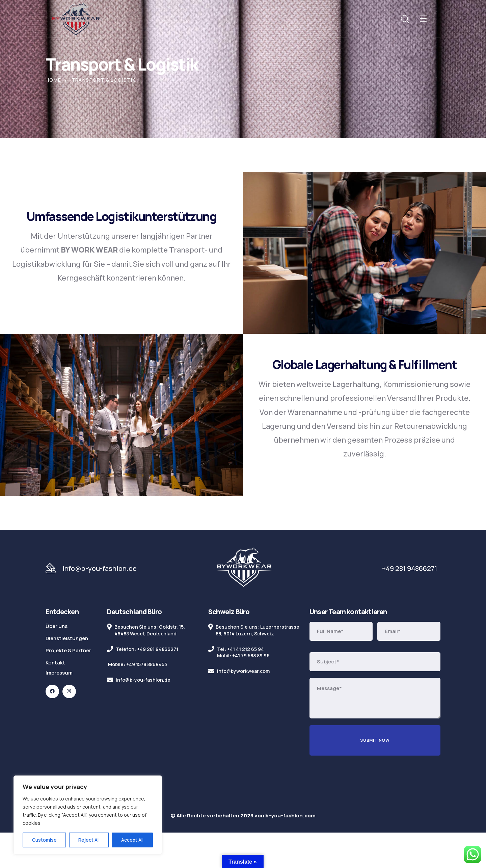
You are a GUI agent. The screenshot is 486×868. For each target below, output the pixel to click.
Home (53, 80)
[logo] (76, 18)
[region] (88, 815)
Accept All (132, 840)
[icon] (52, 691)
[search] (405, 19)
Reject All (89, 840)
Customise (44, 840)
